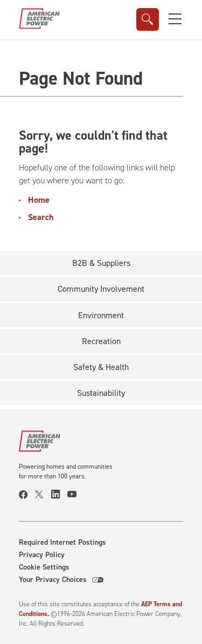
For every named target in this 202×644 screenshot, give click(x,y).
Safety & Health (101, 367)
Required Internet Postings (62, 543)
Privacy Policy (42, 555)
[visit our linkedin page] (59, 495)
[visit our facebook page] (27, 495)
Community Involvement (101, 289)
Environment (101, 315)
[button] (175, 19)
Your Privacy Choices (61, 580)
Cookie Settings (44, 567)
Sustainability (101, 393)
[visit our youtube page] (75, 495)
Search (41, 217)
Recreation (101, 341)
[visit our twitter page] (43, 495)
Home (39, 200)
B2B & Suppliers (101, 263)
